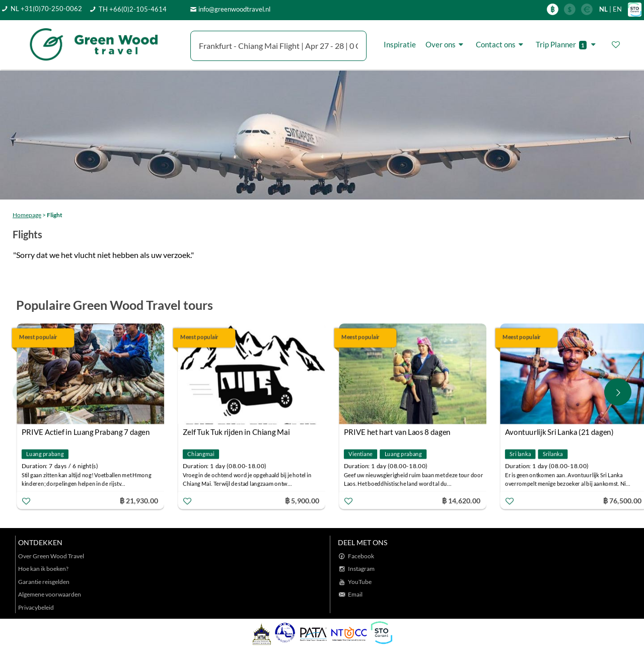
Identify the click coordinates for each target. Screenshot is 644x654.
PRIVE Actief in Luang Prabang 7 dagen (86, 432)
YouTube (360, 582)
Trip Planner (567, 45)
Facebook (361, 556)
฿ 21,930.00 (139, 500)
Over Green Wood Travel (51, 556)
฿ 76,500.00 (622, 500)
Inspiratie (400, 44)
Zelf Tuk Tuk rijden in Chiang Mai (236, 432)
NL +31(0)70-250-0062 (46, 9)
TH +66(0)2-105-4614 (133, 9)
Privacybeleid (36, 607)
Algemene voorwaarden (50, 594)
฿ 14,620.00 (461, 500)
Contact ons (501, 44)
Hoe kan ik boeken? (43, 569)
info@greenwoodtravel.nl (234, 9)
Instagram (361, 569)
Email (355, 594)
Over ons (446, 44)
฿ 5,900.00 (302, 500)
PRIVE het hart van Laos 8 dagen (397, 432)
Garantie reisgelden (44, 582)
